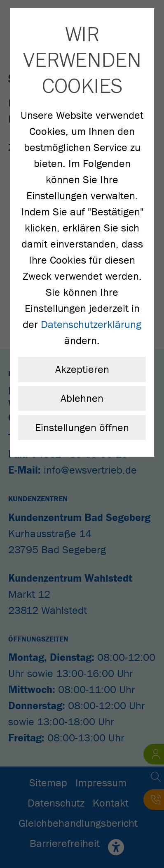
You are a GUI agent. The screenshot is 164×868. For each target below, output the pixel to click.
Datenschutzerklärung (91, 324)
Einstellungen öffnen (82, 428)
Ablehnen (82, 398)
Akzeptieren (82, 369)
